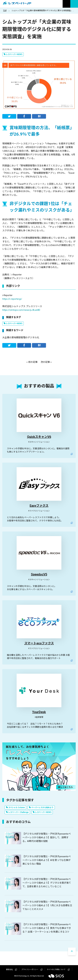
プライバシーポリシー (32, 970)
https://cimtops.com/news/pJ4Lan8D (21, 310)
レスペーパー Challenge (18, 812)
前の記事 (33, 362)
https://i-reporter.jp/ (12, 299)
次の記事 (45, 362)
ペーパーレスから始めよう (42, 807)
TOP (5, 11)
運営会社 (11, 970)
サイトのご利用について (58, 970)
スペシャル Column (17, 807)
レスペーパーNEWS (14, 54)
